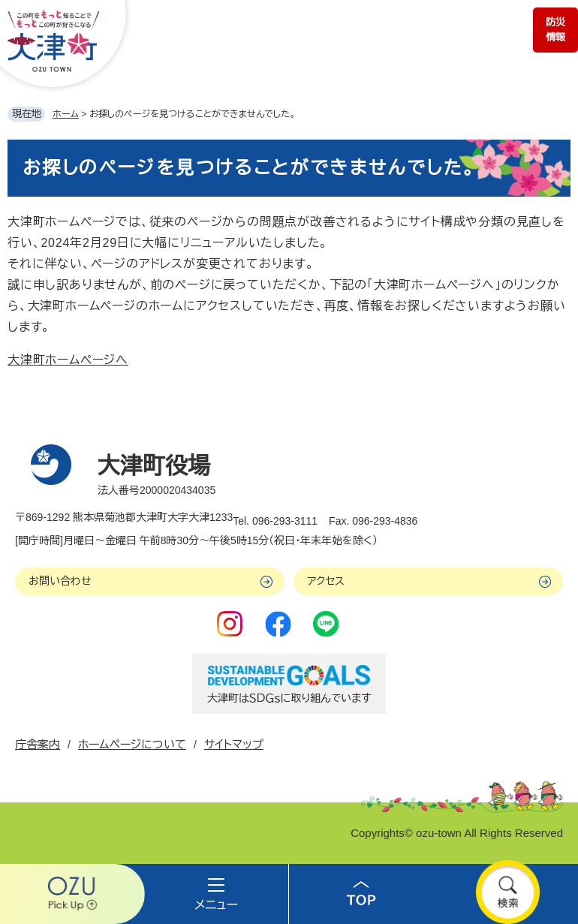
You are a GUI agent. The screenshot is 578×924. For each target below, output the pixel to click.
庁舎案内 (38, 744)
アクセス (326, 581)
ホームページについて (132, 744)
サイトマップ (234, 744)
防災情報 (555, 30)
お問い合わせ (60, 581)
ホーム (66, 114)
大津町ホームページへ (68, 360)
